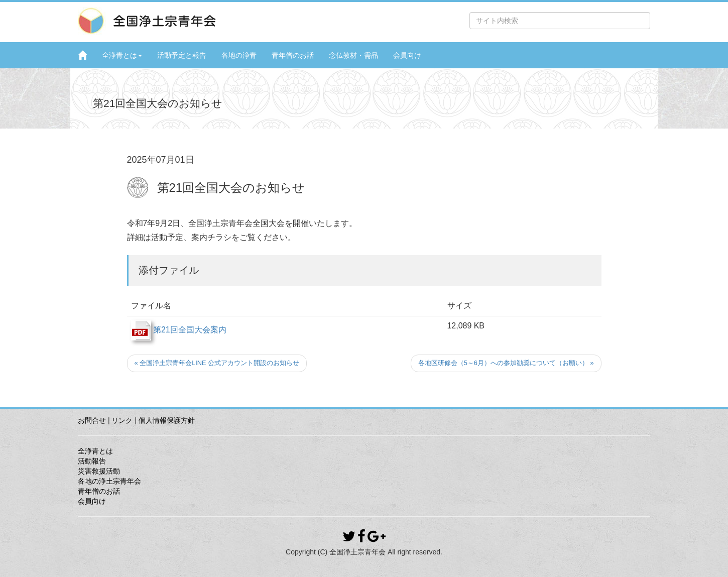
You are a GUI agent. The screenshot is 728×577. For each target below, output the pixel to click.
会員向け (407, 55)
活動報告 (92, 461)
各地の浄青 (239, 55)
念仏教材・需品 (353, 55)
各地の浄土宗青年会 (109, 481)
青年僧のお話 (293, 55)
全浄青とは (122, 55)
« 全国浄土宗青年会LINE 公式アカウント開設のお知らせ (217, 363)
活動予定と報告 (182, 55)
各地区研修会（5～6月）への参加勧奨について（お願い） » (506, 363)
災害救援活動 (99, 471)
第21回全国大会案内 (179, 330)
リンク (122, 420)
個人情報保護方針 (167, 420)
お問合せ (92, 420)
